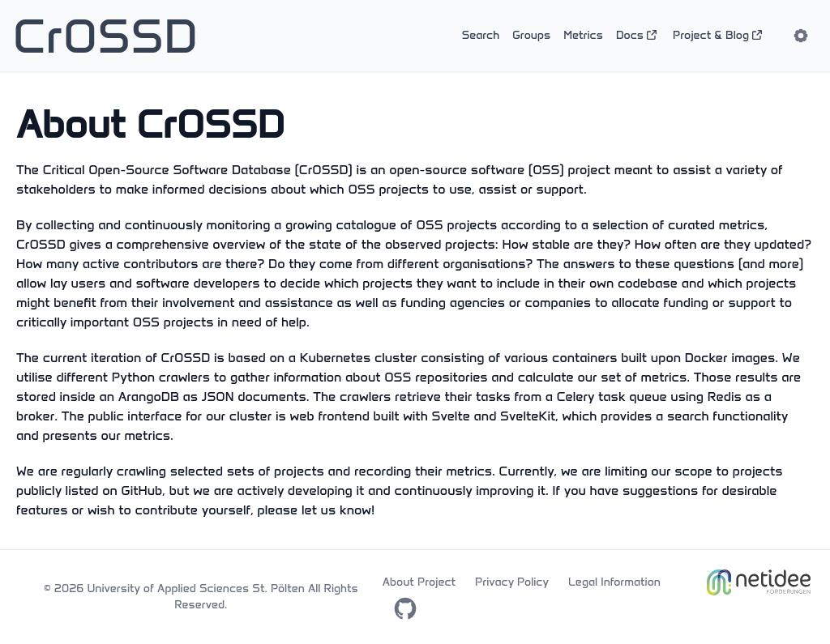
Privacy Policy (512, 582)
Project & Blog (719, 35)
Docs (638, 35)
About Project (419, 582)
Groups (531, 35)
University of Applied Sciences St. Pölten (195, 589)
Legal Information (614, 582)
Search (481, 35)
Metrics (583, 35)
